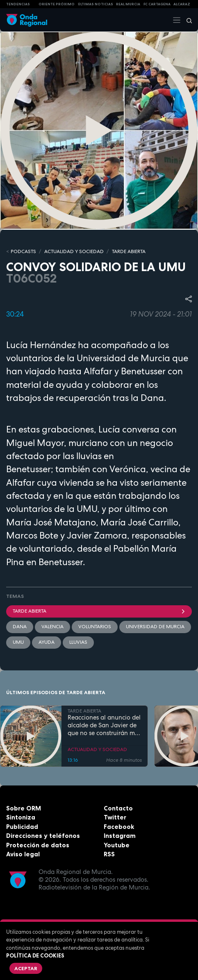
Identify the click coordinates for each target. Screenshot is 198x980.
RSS (109, 854)
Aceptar (26, 968)
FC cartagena (157, 4)
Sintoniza (21, 817)
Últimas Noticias (96, 4)
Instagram (120, 836)
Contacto (118, 808)
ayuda (47, 642)
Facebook (119, 827)
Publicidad (22, 827)
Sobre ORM (24, 808)
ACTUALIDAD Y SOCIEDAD (74, 251)
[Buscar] (187, 20)
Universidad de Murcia (155, 627)
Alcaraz (182, 4)
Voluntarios (95, 627)
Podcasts (23, 251)
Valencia (52, 627)
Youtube (117, 845)
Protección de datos (38, 845)
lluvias (78, 642)
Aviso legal (23, 854)
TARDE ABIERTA (129, 251)
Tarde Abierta (99, 611)
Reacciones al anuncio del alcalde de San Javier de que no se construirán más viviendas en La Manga (104, 725)
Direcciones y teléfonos (43, 836)
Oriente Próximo (57, 4)
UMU (18, 642)
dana (20, 627)
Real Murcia (128, 4)
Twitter (115, 817)
